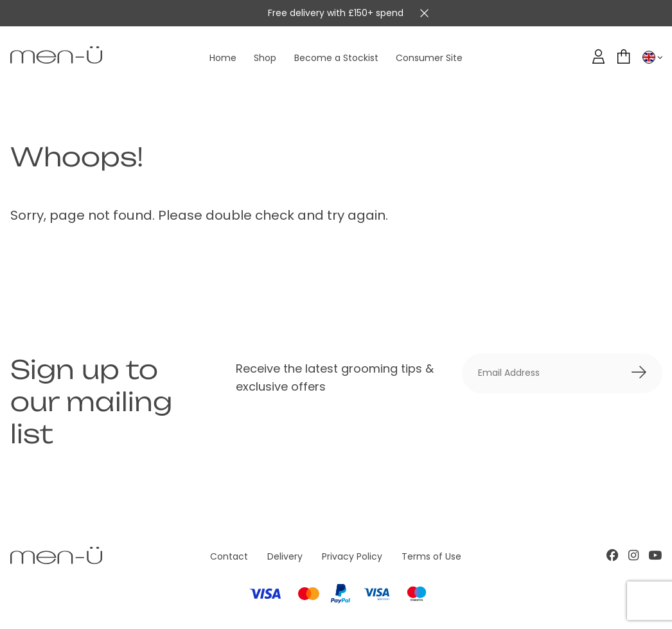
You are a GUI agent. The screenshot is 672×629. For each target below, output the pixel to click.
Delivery (285, 556)
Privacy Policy (352, 556)
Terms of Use (431, 556)
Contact (229, 556)
